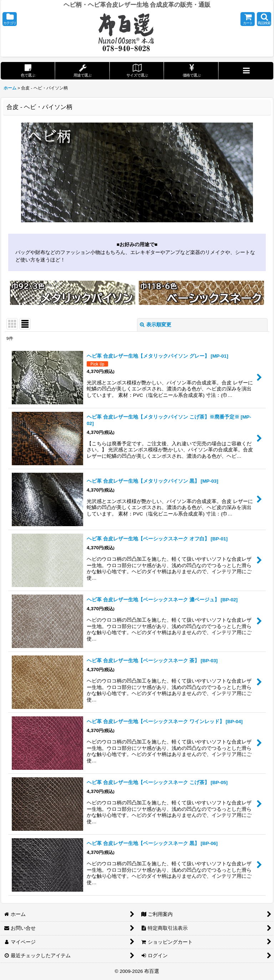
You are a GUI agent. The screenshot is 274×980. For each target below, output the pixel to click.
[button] (10, 19)
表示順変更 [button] (156, 325)
